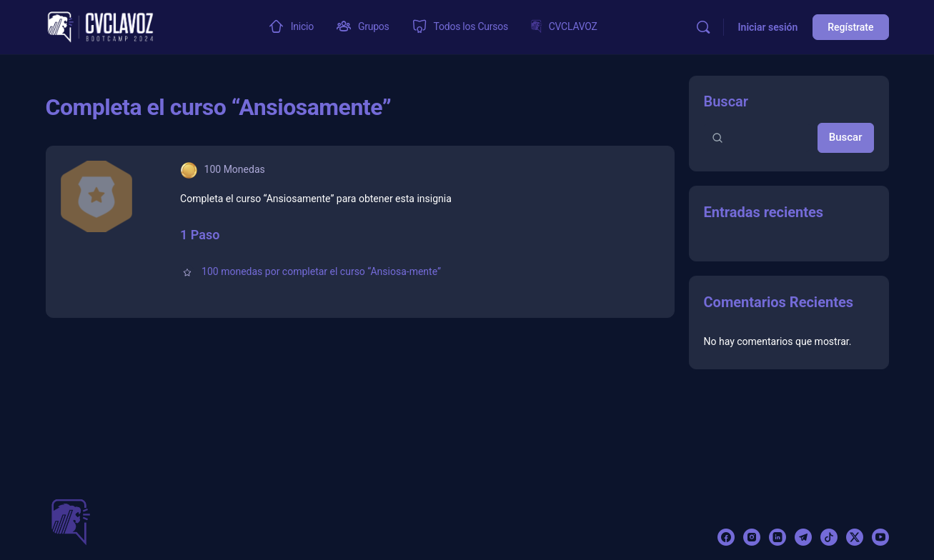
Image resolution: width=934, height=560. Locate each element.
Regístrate (850, 27)
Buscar (726, 101)
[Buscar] (703, 27)
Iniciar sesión (768, 27)
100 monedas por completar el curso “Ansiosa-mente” (321, 271)
